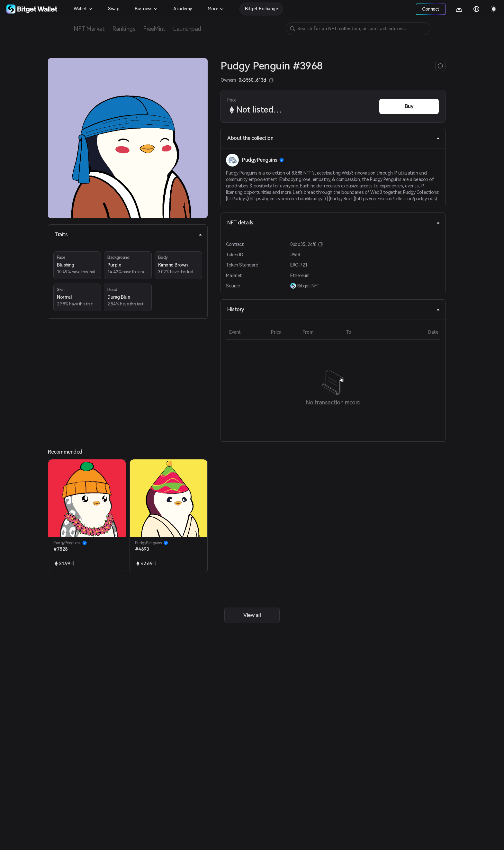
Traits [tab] (128, 235)
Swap (114, 9)
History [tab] (334, 309)
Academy (183, 9)
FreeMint (154, 29)
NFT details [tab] (334, 223)
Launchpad (187, 29)
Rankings (124, 29)
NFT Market (89, 29)
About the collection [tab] (334, 138)
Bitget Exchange (261, 9)
